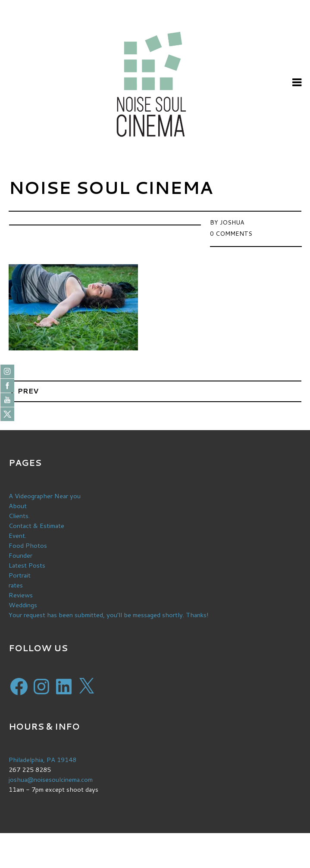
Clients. (19, 516)
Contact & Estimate (36, 526)
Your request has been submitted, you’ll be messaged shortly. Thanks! (109, 615)
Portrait (20, 575)
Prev (28, 391)
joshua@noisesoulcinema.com (51, 779)
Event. (17, 535)
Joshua (232, 222)
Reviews (21, 595)
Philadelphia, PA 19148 (42, 760)
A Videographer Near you (45, 496)
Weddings (23, 605)
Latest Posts (27, 565)
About (18, 506)
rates (16, 585)
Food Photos (28, 545)
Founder (20, 555)
